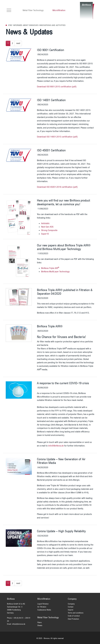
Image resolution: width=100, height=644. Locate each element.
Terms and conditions (76, 613)
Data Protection (73, 619)
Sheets (40, 625)
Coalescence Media (44, 610)
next (18, 43)
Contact (71, 607)
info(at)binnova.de (19, 624)
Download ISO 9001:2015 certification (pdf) (57, 87)
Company (71, 604)
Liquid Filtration (43, 604)
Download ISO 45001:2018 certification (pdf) (57, 187)
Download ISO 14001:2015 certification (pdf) (57, 137)
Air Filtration (42, 607)
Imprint (71, 610)
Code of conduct (74, 616)
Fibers (40, 622)
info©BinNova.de (56, 446)
